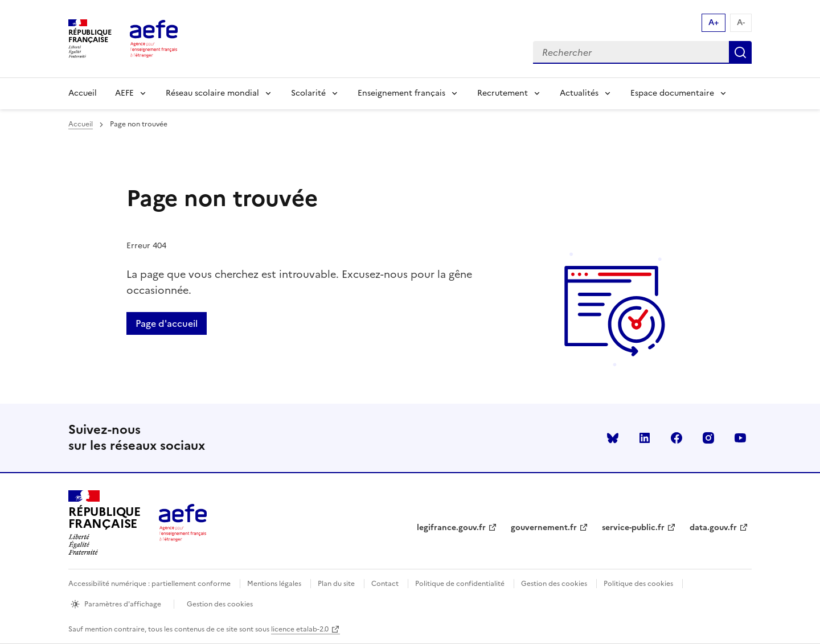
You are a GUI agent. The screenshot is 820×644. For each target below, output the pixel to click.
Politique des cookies (638, 584)
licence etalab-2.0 (300, 629)
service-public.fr (633, 528)
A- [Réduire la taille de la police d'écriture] (741, 22)
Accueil (83, 93)
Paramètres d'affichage (123, 604)
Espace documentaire (672, 93)
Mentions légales (274, 584)
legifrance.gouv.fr (451, 528)
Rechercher (740, 52)
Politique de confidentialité (460, 584)
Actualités (579, 93)
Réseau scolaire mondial (212, 93)
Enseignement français (401, 93)
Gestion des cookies (554, 584)
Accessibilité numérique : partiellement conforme (149, 584)
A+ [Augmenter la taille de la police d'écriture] (714, 22)
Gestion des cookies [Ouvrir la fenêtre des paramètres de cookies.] (220, 604)
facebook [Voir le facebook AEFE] (676, 438)
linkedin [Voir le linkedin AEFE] (645, 438)
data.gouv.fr (713, 528)
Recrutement (503, 93)
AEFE (124, 93)
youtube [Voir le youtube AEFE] (740, 438)
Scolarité (308, 93)
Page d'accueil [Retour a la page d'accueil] (167, 323)
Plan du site (336, 584)
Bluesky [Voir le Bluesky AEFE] (613, 438)
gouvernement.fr (544, 528)
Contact (385, 584)
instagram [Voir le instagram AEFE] (708, 438)
